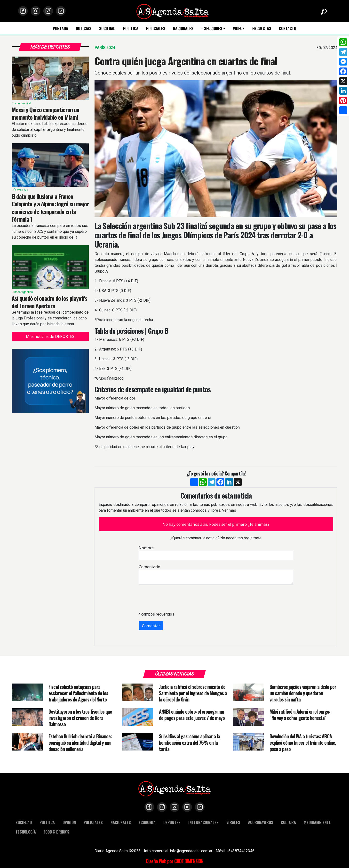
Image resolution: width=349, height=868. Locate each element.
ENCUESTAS (262, 29)
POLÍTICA (131, 29)
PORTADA (60, 29)
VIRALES (233, 822)
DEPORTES (172, 822)
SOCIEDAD (107, 29)
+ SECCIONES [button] (212, 29)
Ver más (229, 510)
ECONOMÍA (147, 822)
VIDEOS (239, 29)
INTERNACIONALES (203, 822)
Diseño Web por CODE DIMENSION (175, 861)
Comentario (149, 567)
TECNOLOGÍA (26, 832)
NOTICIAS (84, 29)
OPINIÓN (69, 822)
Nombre (146, 548)
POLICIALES (156, 29)
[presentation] (175, 598)
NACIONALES (183, 29)
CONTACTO (288, 29)
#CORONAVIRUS (261, 822)
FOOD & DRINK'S (56, 832)
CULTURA (288, 822)
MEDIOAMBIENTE (317, 822)
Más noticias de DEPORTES (50, 336)
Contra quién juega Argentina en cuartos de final (186, 61)
